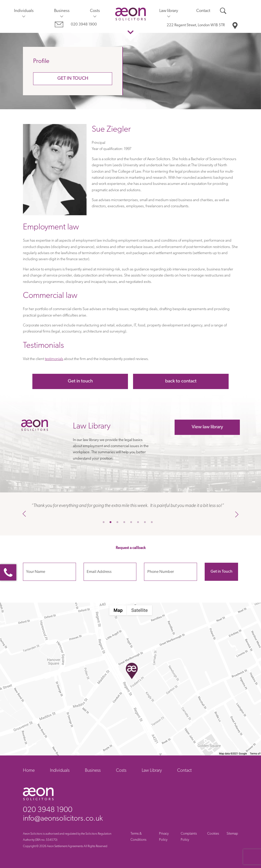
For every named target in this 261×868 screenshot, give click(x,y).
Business (62, 11)
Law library (169, 11)
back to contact (181, 381)
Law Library (152, 771)
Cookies (213, 834)
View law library (207, 427)
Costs (95, 11)
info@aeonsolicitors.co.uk (63, 819)
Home (29, 771)
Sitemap (232, 834)
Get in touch (73, 79)
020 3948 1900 (84, 25)
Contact (203, 11)
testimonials (54, 359)
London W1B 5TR (196, 25)
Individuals (24, 11)
